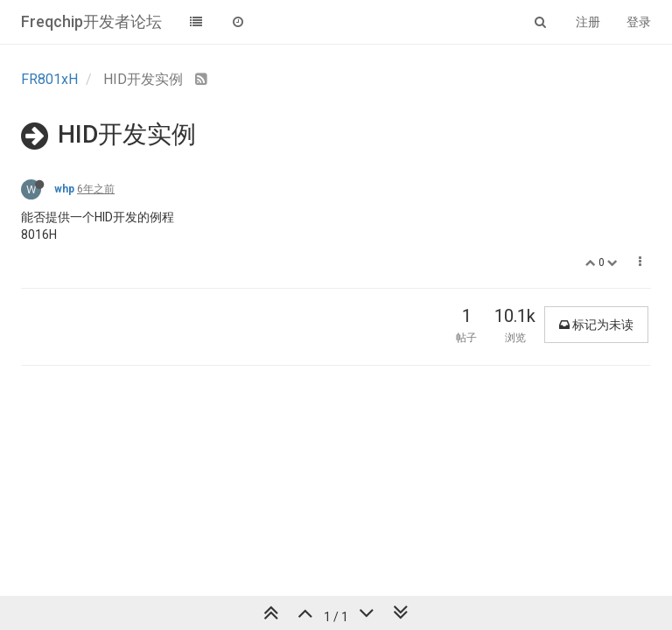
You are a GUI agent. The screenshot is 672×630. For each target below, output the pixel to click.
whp (64, 189)
